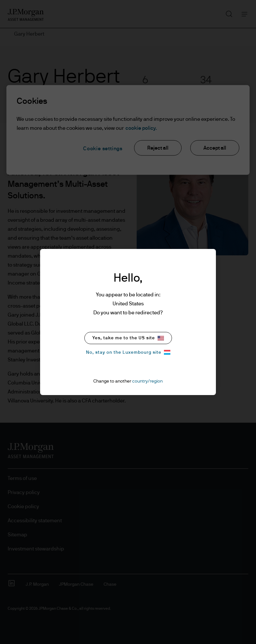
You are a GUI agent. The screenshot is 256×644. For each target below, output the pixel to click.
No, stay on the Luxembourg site (128, 352)
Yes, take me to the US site (128, 338)
